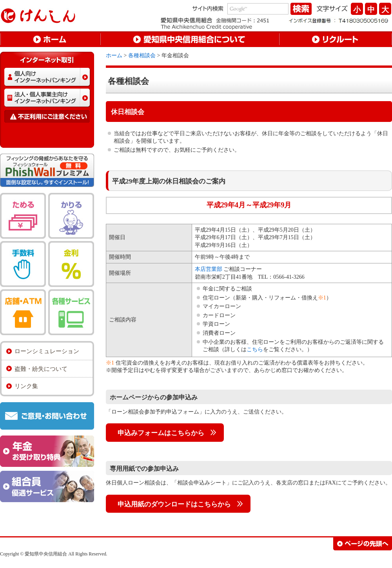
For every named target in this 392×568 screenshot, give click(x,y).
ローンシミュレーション (47, 351)
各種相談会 (142, 55)
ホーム (114, 55)
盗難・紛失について (41, 369)
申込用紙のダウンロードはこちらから (174, 504)
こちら (255, 349)
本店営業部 (209, 269)
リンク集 (26, 386)
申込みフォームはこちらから (161, 433)
